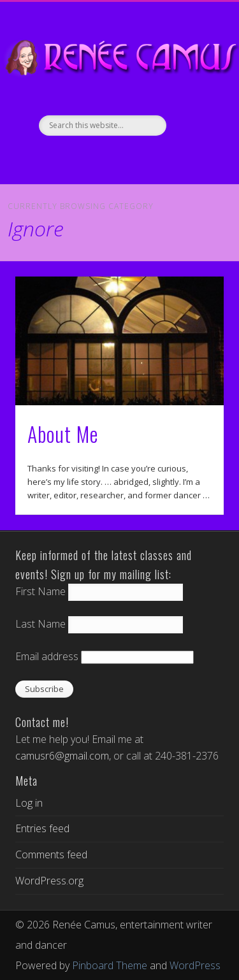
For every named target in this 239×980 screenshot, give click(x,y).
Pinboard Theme (110, 965)
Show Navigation (193, 114)
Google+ (145, 157)
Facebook (64, 157)
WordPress (195, 965)
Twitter (91, 157)
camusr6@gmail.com (62, 756)
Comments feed (51, 854)
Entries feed (42, 828)
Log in (29, 803)
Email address (47, 656)
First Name (40, 591)
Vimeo (118, 157)
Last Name (40, 624)
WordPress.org (49, 881)
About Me (63, 434)
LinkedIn (171, 157)
